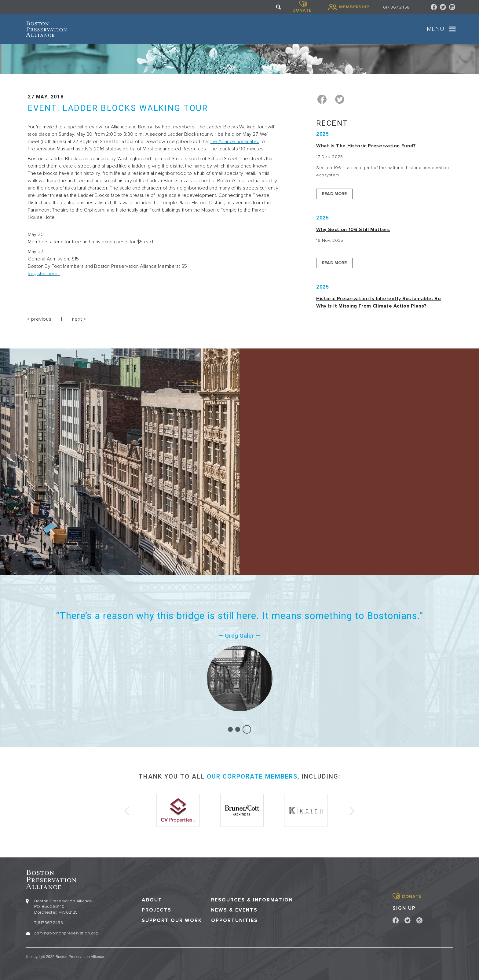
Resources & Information (252, 900)
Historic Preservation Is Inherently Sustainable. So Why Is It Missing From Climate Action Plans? (379, 302)
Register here (43, 274)
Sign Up (404, 908)
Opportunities (234, 921)
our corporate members (252, 776)
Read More (334, 194)
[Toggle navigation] (452, 29)
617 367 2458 (396, 7)
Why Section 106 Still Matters (353, 230)
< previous (39, 319)
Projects (157, 910)
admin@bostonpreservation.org (66, 933)
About (152, 900)
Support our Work (172, 921)
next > (79, 319)
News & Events (234, 910)
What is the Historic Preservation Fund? (366, 146)
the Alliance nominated (235, 142)
